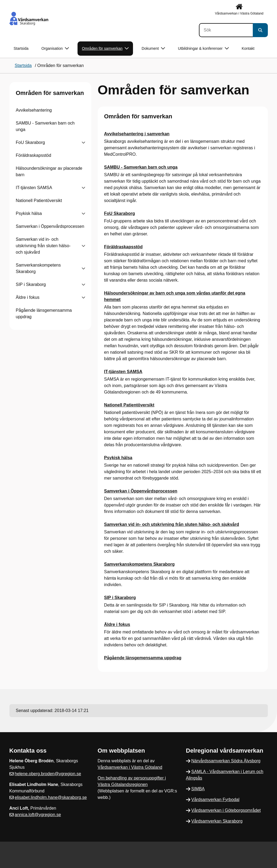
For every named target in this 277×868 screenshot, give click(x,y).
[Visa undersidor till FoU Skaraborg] (83, 143)
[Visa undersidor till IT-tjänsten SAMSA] (83, 188)
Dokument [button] (153, 49)
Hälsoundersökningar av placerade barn (49, 171)
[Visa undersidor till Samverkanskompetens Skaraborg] (83, 268)
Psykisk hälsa (29, 213)
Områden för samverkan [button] (105, 49)
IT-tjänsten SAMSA (34, 188)
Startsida (21, 48)
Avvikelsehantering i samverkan (137, 134)
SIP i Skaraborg (31, 284)
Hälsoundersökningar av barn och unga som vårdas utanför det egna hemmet (175, 296)
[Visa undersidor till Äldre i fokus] (83, 297)
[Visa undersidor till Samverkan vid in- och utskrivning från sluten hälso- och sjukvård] (83, 246)
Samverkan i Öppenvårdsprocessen (50, 226)
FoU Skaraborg (31, 142)
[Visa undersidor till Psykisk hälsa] (83, 214)
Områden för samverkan (50, 93)
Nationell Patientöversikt (39, 201)
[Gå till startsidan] (29, 19)
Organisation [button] (55, 49)
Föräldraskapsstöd (34, 155)
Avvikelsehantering (34, 110)
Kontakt (248, 48)
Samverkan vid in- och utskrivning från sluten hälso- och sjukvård (43, 246)
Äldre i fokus (28, 297)
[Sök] (226, 30)
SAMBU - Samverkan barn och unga (45, 126)
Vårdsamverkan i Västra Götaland (130, 767)
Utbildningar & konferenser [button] (203, 49)
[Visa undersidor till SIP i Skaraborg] (83, 285)
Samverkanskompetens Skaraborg (38, 268)
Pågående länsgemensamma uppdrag (44, 313)
